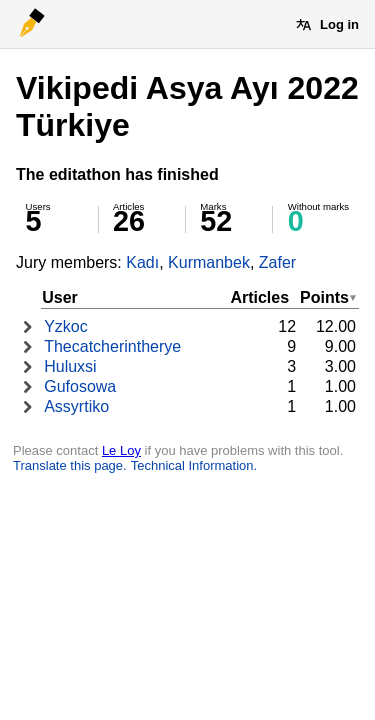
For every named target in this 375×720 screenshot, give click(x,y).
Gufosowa (80, 386)
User (60, 297)
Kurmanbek (209, 262)
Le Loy (121, 450)
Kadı (142, 262)
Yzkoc (66, 326)
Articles (259, 297)
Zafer (277, 262)
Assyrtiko (76, 406)
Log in (339, 24)
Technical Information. (194, 465)
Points (324, 297)
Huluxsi (70, 366)
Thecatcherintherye (112, 346)
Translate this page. (70, 465)
